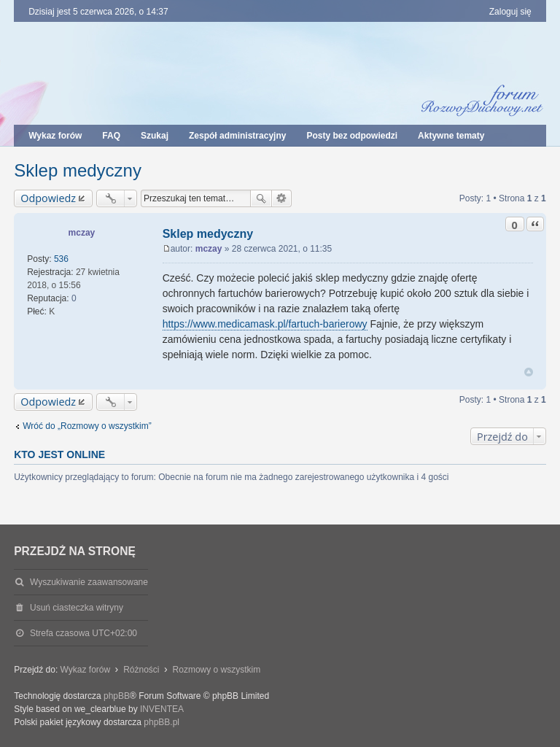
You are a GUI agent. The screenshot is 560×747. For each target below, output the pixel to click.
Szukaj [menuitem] (155, 136)
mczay (82, 233)
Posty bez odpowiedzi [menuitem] (352, 136)
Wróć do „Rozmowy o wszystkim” (87, 426)
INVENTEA (162, 709)
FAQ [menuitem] (111, 136)
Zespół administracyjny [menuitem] (237, 136)
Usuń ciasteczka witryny (77, 608)
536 (61, 259)
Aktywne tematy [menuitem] (451, 136)
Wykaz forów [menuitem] (55, 136)
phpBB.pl (162, 722)
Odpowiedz (48, 198)
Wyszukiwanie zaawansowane (282, 198)
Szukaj (261, 198)
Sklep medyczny (78, 170)
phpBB (117, 696)
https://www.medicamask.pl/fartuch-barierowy (265, 324)
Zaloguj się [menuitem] (510, 12)
